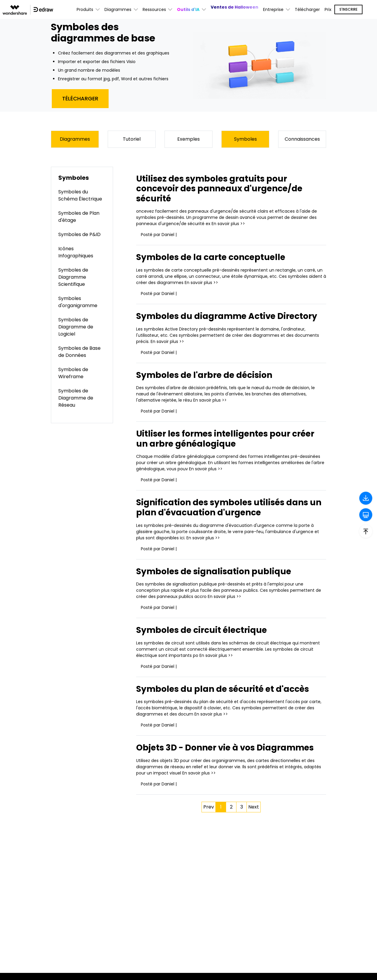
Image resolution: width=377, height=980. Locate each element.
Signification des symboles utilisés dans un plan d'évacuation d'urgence (229, 508)
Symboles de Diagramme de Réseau (76, 398)
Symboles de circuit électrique (202, 630)
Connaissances (302, 139)
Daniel (168, 235)
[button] (191, 10)
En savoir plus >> (228, 224)
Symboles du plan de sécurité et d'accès (223, 689)
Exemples (188, 139)
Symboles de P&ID (79, 234)
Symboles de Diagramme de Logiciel (76, 327)
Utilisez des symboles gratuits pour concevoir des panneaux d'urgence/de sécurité (220, 189)
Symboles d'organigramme (78, 302)
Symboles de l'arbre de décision (205, 375)
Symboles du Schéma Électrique (80, 195)
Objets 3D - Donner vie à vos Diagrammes (226, 748)
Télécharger (307, 9)
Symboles (245, 139)
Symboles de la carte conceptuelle (212, 258)
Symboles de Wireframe (73, 373)
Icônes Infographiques (76, 252)
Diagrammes (75, 139)
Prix (328, 9)
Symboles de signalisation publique (214, 571)
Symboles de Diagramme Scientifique (73, 277)
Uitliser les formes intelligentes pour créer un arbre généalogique (227, 439)
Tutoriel (132, 139)
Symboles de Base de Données (79, 352)
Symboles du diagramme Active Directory (228, 316)
